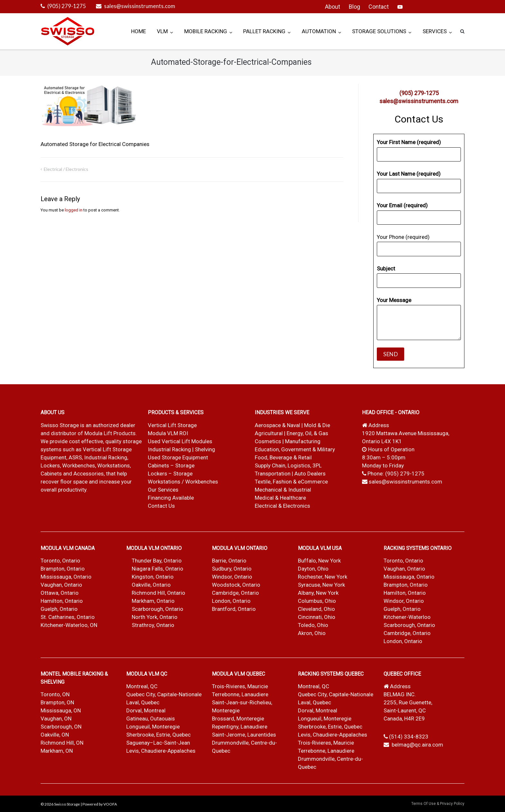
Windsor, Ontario (232, 577)
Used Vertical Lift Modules (180, 441)
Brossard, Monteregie (238, 719)
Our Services (163, 490)
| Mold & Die (316, 425)
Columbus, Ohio (317, 601)
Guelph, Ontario (59, 609)
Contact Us (161, 506)
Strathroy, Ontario (153, 625)
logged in (74, 210)
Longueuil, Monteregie (153, 727)
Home (138, 31)
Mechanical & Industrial (284, 490)
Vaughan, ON (56, 719)
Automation (319, 31)
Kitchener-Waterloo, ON (69, 625)
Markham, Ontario (153, 601)
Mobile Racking (206, 31)
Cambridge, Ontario (235, 593)
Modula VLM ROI (168, 433)
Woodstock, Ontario (236, 585)
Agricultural (269, 433)
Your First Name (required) (419, 150)
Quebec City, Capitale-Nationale (164, 694)
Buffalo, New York (319, 561)
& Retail (303, 457)
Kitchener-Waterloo (407, 617)
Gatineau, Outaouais (151, 719)
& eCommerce (310, 482)
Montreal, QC (142, 686)
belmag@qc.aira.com (417, 745)
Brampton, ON (57, 702)
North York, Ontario (155, 617)
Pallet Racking (264, 31)
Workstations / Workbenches (183, 482)
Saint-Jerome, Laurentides (244, 735)
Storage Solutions (379, 31)
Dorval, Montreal (146, 710)
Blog (354, 7)
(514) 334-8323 (409, 737)
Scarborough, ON (61, 727)
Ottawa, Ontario (60, 593)
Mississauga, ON (61, 710)
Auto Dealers (310, 474)
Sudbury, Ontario (232, 569)
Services (435, 31)
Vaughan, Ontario (61, 585)
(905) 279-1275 (67, 6)
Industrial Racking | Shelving (181, 449)
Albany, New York (318, 593)
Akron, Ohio (312, 633)
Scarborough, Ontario (157, 609)
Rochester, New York (323, 577)
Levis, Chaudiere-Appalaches (161, 751)
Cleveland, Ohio (316, 609)
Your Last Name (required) (419, 182)
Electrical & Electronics (282, 506)
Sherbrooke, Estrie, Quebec (158, 735)
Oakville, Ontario (151, 585)
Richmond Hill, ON (62, 743)
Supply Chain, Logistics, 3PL (288, 465)
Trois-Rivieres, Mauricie (240, 686)
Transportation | (275, 474)
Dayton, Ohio (313, 569)
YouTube (400, 7)
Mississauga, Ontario (66, 577)
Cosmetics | (269, 441)
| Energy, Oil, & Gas (306, 433)
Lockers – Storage (170, 474)
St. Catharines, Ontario (68, 617)
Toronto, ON (55, 694)
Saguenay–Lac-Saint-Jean (158, 743)
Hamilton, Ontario (62, 601)
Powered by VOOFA (100, 804)
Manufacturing (303, 441)
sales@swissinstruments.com (140, 6)
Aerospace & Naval (278, 425)
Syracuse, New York (321, 585)
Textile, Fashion (273, 482)
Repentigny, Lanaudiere (240, 727)
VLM (162, 31)
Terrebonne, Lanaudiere (240, 694)
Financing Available (171, 498)
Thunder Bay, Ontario (157, 561)
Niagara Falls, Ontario (157, 569)
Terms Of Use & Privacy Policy (438, 804)
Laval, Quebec (143, 702)
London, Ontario (231, 601)
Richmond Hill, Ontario (158, 593)
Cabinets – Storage (171, 465)
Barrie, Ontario (229, 561)
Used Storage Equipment (178, 457)
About (333, 7)
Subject (419, 277)
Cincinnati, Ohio (317, 617)
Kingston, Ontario (153, 577)
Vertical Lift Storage (172, 425)
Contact (379, 7)
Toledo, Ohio (313, 625)
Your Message (419, 318)
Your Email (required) (419, 213)
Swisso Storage (67, 804)
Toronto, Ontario (60, 561)
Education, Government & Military (295, 449)
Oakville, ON (55, 735)
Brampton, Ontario (63, 569)
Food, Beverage (273, 457)
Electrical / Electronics (66, 169)
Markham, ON (57, 751)
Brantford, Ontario (234, 609)
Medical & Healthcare (280, 498)
